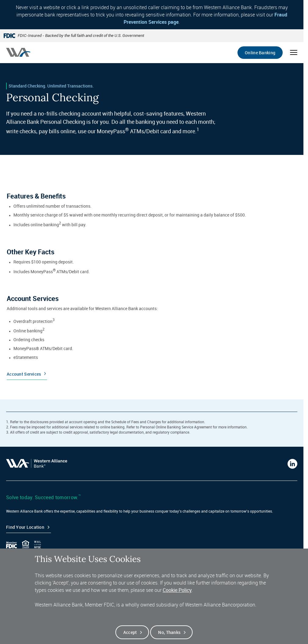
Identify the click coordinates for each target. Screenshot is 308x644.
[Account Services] (152, 335)
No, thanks (169, 635)
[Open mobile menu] (294, 52)
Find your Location (25, 527)
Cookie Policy (177, 593)
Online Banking (260, 53)
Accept (130, 635)
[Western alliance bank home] (18, 52)
